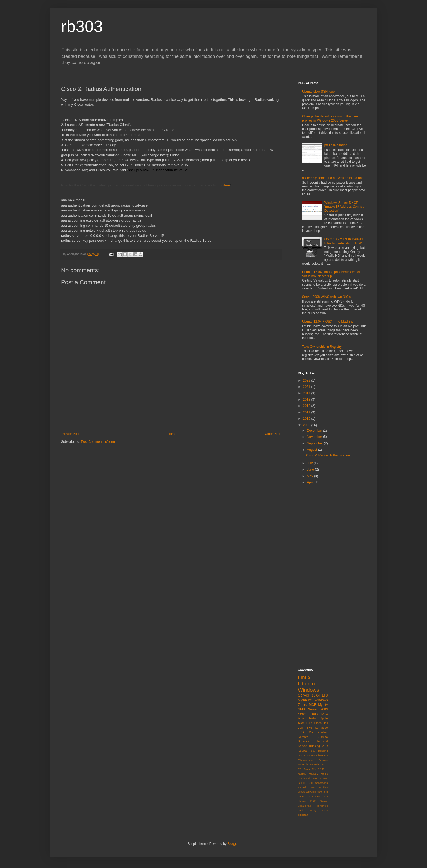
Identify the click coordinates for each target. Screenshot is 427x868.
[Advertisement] (171, 417)
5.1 (313, 751)
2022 (307, 380)
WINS (301, 792)
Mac (312, 732)
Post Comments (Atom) (98, 442)
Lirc (304, 705)
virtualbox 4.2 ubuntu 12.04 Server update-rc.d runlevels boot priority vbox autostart (313, 806)
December (315, 431)
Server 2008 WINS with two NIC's (326, 297)
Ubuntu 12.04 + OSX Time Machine (328, 322)
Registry (313, 774)
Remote (303, 737)
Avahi (302, 723)
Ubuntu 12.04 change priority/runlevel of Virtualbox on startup (331, 274)
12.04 (324, 714)
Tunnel (302, 787)
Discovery (322, 755)
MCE (312, 705)
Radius (302, 774)
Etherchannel (306, 760)
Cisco (318, 723)
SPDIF (302, 783)
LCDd (302, 732)
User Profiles (319, 787)
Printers (323, 732)
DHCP (302, 755)
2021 (307, 387)
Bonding (323, 751)
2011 (307, 412)
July (310, 463)
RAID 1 (323, 769)
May (310, 476)
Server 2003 (318, 709)
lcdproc (303, 751)
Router (324, 778)
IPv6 (309, 728)
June (311, 470)
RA (314, 769)
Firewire (323, 760)
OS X (324, 764)
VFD (325, 746)
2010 (307, 419)
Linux (304, 677)
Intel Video (321, 728)
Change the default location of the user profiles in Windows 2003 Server (330, 118)
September (315, 443)
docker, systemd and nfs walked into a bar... (334, 178)
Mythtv (323, 705)
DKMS (311, 755)
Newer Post (71, 434)
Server (304, 695)
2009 (307, 425)
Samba (323, 737)
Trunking (314, 746)
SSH (310, 783)
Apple (324, 718)
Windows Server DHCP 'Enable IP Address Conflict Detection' (344, 207)
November (315, 437)
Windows (309, 690)
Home (172, 434)
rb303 (82, 26)
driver (301, 796)
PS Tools (304, 769)
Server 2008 (308, 714)
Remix (324, 774)
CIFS (310, 723)
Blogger (233, 844)
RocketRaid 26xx (308, 778)
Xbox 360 (322, 792)
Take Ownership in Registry (322, 347)
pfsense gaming (336, 145)
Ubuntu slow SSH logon (319, 92)
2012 (307, 406)
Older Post (272, 434)
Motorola (303, 764)
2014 (307, 393)
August (312, 450)
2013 (307, 400)
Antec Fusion (308, 718)
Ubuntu (306, 684)
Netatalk (314, 764)
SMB (301, 709)
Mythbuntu (306, 700)
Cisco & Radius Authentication (328, 455)
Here (226, 185)
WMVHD (311, 792)
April (311, 482)
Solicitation (321, 783)
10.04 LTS (320, 695)
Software (304, 741)
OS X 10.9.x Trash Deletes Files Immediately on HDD (344, 241)
